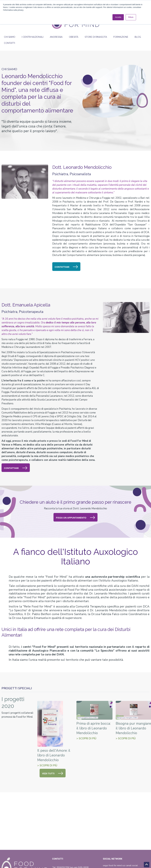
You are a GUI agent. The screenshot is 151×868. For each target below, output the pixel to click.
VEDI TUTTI (48, 773)
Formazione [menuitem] (121, 37)
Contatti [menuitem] (9, 43)
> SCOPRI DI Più (47, 766)
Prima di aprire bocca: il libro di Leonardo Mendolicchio (94, 728)
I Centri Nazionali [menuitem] (33, 37)
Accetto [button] (118, 17)
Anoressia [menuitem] (56, 37)
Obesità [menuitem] (74, 37)
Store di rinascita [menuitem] (96, 37)
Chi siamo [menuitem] (10, 37)
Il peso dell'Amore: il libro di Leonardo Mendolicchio (54, 755)
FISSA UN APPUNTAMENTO (71, 518)
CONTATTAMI (62, 267)
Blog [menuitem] (138, 37)
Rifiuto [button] (131, 17)
